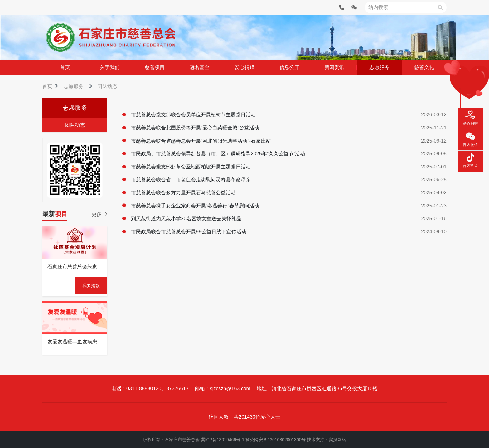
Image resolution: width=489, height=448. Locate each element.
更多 (99, 214)
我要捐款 (91, 285)
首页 (47, 86)
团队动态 (107, 86)
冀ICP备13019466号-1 (223, 440)
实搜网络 (337, 440)
